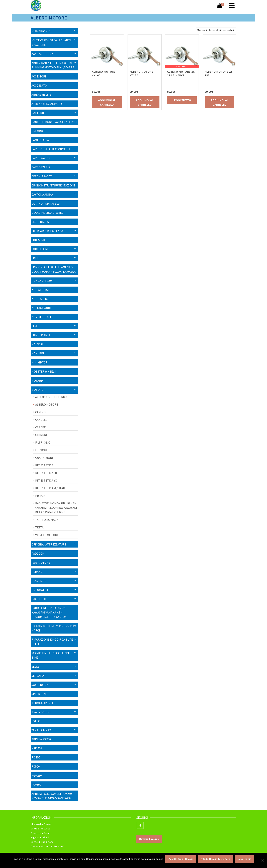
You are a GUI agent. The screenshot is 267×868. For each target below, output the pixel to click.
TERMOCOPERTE (43, 703)
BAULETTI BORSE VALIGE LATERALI (54, 122)
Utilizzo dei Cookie (41, 824)
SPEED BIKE (39, 694)
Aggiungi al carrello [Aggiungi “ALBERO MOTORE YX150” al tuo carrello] (144, 102)
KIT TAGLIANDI (41, 308)
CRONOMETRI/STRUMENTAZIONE (53, 185)
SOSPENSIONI (41, 685)
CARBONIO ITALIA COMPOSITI (51, 149)
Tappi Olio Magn (47, 520)
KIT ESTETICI (40, 290)
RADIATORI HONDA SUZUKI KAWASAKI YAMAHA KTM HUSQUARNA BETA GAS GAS (49, 612)
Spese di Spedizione (42, 842)
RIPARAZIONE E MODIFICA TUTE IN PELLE (54, 642)
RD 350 (36, 757)
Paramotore (41, 563)
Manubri (38, 353)
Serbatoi (38, 676)
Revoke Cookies (149, 839)
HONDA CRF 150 (42, 281)
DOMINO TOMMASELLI (46, 204)
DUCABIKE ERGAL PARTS (47, 213)
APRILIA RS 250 (41, 739)
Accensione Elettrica (51, 397)
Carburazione (42, 158)
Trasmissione (41, 712)
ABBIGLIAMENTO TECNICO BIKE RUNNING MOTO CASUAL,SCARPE (53, 65)
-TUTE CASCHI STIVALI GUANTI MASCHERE (51, 42)
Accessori (39, 76)
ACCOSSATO (39, 85)
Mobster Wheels (44, 371)
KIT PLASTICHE (41, 299)
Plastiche (39, 581)
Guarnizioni (44, 458)
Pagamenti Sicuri (40, 837)
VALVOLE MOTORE (47, 535)
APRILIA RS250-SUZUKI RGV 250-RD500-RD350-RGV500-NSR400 (52, 796)
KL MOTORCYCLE (42, 317)
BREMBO (37, 131)
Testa (39, 527)
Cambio (40, 412)
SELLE (35, 667)
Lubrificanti (41, 335)
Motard (37, 381)
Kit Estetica (44, 465)
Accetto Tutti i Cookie (181, 859)
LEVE (35, 326)
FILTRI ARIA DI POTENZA (47, 231)
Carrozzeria (41, 167)
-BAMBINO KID (41, 31)
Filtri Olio (43, 442)
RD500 (36, 766)
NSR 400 (37, 748)
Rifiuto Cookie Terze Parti (215, 859)
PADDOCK (38, 553)
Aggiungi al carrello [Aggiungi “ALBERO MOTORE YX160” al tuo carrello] (107, 102)
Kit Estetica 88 (46, 473)
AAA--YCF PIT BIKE (43, 54)
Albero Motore (47, 404)
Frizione (42, 450)
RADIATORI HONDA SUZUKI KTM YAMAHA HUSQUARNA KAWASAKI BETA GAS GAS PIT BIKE (56, 508)
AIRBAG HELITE (42, 95)
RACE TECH (39, 599)
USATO (36, 721)
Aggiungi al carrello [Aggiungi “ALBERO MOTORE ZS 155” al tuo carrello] (218, 102)
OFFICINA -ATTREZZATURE (49, 544)
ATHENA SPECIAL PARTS (47, 104)
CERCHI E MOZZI (42, 176)
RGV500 (36, 785)
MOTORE (37, 390)
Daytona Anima (42, 194)
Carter (41, 427)
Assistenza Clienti (40, 833)
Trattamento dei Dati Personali (47, 846)
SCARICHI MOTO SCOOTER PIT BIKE (51, 655)
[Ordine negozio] (216, 30)
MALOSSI (37, 344)
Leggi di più (244, 859)
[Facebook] (140, 825)
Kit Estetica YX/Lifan (50, 488)
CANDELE (41, 420)
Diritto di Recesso (41, 829)
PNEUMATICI (40, 590)
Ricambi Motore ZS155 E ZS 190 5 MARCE (54, 628)
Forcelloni (40, 249)
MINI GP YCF (39, 362)
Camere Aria (40, 140)
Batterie (38, 113)
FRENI (36, 258)
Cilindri (41, 435)
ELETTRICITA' (40, 222)
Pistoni (41, 496)
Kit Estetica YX (46, 480)
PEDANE (37, 572)
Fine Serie (39, 240)
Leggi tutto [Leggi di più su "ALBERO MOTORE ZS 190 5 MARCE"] (181, 100)
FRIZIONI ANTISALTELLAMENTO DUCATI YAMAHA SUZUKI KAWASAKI (54, 269)
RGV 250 (37, 776)
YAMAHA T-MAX (41, 730)
